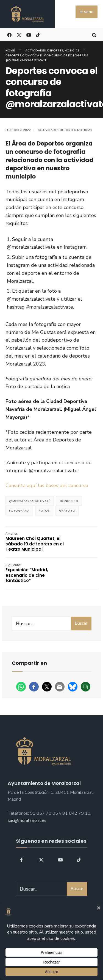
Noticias (72, 50)
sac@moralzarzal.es (27, 820)
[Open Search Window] (94, 35)
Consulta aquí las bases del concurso (47, 485)
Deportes (55, 50)
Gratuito (67, 510)
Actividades (36, 50)
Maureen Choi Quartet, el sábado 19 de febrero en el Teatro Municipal (35, 542)
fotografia (19, 510)
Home (10, 50)
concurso (69, 501)
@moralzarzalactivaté (30, 501)
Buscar (81, 623)
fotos (44, 510)
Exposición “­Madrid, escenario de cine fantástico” (27, 573)
